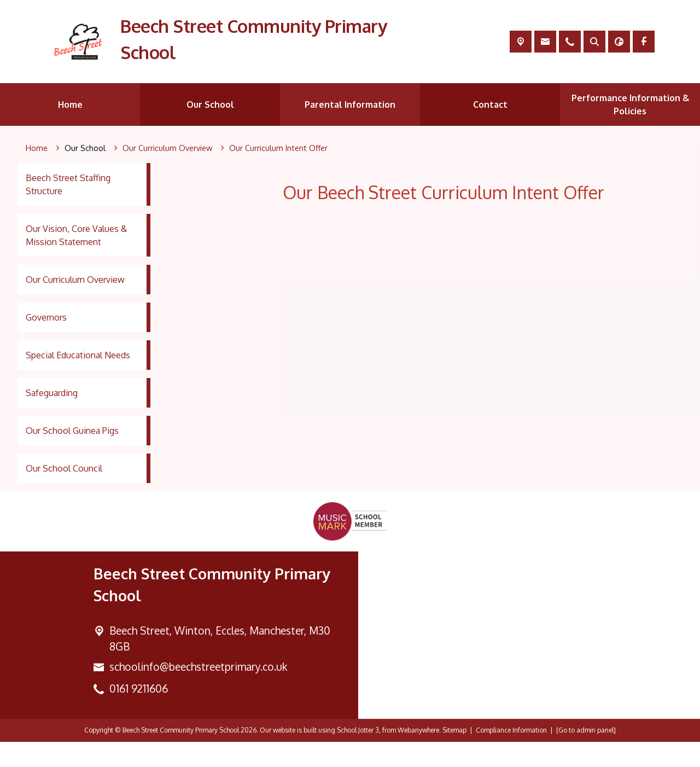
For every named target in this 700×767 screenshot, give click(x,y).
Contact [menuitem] (490, 104)
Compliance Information (511, 755)
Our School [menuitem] (210, 104)
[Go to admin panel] (586, 755)
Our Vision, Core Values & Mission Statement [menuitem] (76, 235)
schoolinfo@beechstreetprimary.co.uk (198, 691)
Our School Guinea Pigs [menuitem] (72, 431)
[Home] (37, 148)
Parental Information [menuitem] (350, 104)
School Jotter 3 (358, 755)
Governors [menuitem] (46, 317)
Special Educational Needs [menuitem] (78, 355)
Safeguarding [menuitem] (52, 393)
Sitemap (454, 755)
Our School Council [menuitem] (64, 468)
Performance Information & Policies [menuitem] (630, 104)
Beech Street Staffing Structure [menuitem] (68, 184)
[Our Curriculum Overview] (167, 148)
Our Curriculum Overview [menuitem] (75, 280)
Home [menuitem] (70, 104)
